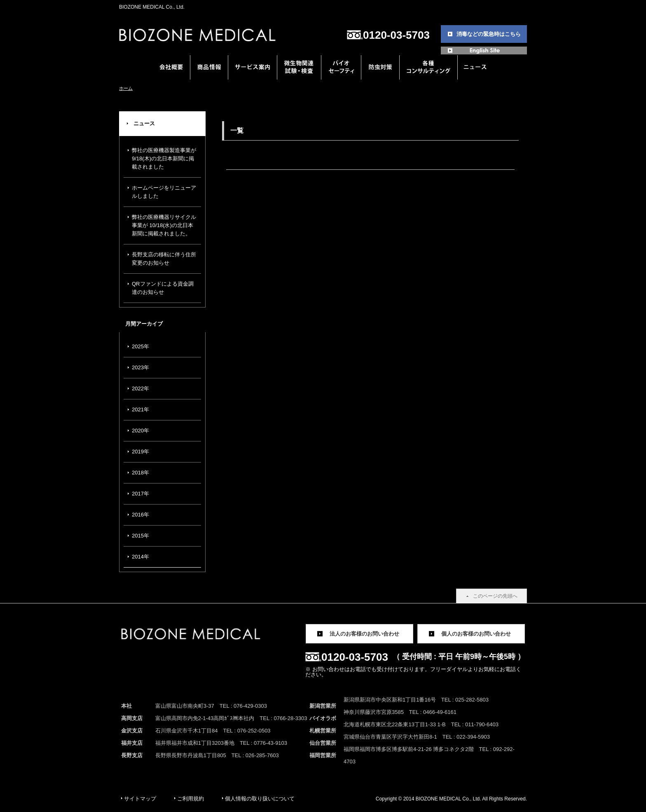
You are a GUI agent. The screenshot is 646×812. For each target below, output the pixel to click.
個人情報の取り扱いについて (260, 799)
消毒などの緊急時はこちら (489, 34)
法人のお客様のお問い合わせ (364, 634)
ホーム (126, 88)
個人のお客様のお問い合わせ (476, 634)
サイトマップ (140, 799)
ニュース (144, 123)
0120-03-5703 (396, 35)
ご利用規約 (191, 799)
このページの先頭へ (495, 596)
